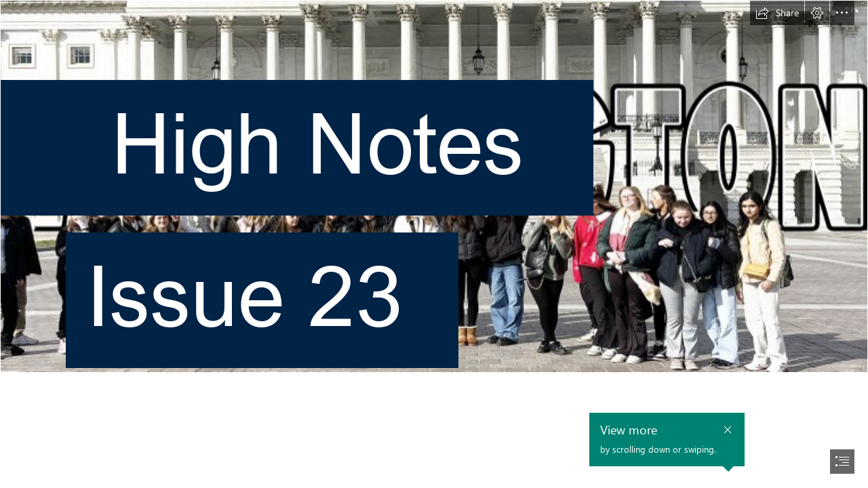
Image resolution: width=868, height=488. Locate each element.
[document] (434, 244)
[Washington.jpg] (434, 201)
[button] (777, 13)
